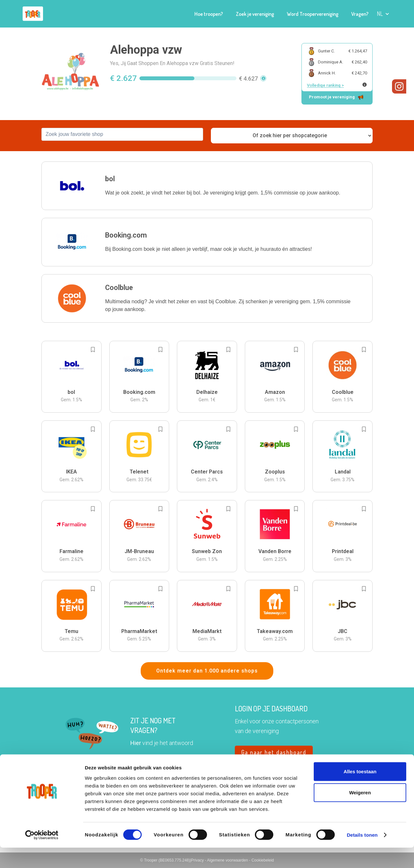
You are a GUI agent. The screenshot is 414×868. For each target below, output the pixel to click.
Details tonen (362, 855)
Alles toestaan (360, 791)
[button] (383, 14)
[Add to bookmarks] (93, 350)
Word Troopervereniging (313, 14)
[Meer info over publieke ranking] (365, 85)
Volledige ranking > (325, 85)
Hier (136, 743)
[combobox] (122, 134)
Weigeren (360, 813)
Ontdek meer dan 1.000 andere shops (207, 671)
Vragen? (360, 14)
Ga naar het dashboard (274, 752)
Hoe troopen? (209, 14)
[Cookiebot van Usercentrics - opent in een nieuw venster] (42, 855)
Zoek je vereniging (255, 14)
